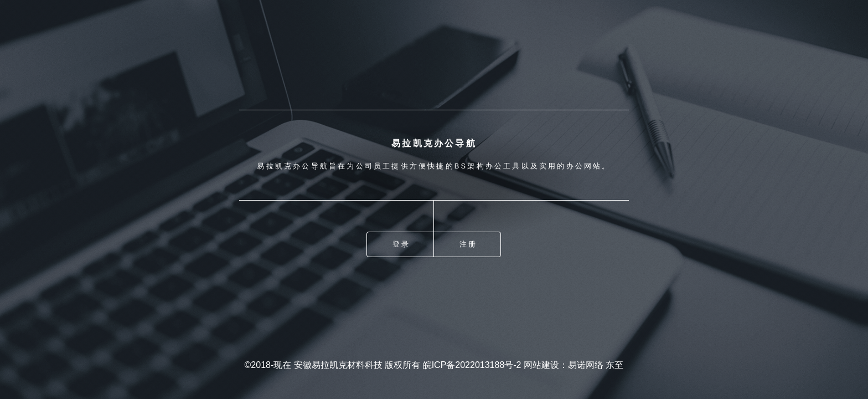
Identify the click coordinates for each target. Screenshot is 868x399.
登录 (401, 244)
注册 (468, 244)
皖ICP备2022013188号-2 (472, 365)
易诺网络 (586, 365)
